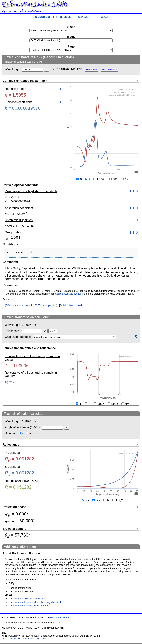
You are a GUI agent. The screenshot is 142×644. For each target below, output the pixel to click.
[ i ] (138, 81)
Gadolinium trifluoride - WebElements (29, 606)
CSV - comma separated (19, 306)
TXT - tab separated (46, 306)
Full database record (71, 306)
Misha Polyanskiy (60, 618)
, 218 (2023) (68, 294)
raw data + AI (87, 17)
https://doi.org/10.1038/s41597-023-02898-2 (25, 639)
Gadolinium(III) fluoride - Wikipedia (27, 599)
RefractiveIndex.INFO (35, 4)
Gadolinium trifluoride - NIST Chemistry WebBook (35, 603)
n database (64, 17)
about (105, 17)
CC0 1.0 (58, 623)
